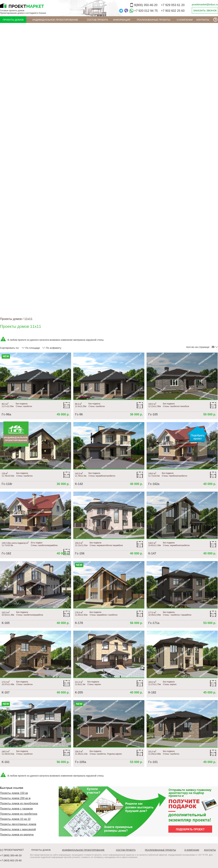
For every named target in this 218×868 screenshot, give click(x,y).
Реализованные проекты (154, 20)
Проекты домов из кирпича (17, 835)
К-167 (6, 692)
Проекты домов (13, 20)
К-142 (79, 484)
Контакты (203, 20)
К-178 (79, 623)
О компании (185, 20)
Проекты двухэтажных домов (18, 824)
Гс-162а (154, 484)
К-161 (6, 762)
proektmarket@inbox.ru (205, 4)
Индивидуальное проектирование (55, 20)
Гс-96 (79, 414)
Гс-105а (80, 762)
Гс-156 (80, 553)
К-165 (6, 623)
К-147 (152, 553)
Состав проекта (97, 20)
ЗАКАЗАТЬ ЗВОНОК (205, 10)
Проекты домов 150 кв (14, 793)
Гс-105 (153, 414)
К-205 (79, 692)
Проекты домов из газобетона (19, 814)
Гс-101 (153, 762)
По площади (31, 348)
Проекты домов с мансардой (18, 829)
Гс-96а (6, 414)
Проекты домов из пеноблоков (19, 803)
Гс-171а (154, 623)
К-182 (152, 692)
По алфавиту (52, 348)
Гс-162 (6, 553)
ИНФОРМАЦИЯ (122, 20)
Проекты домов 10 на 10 (15, 819)
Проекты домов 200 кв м (15, 798)
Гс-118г (7, 484)
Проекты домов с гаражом (16, 809)
